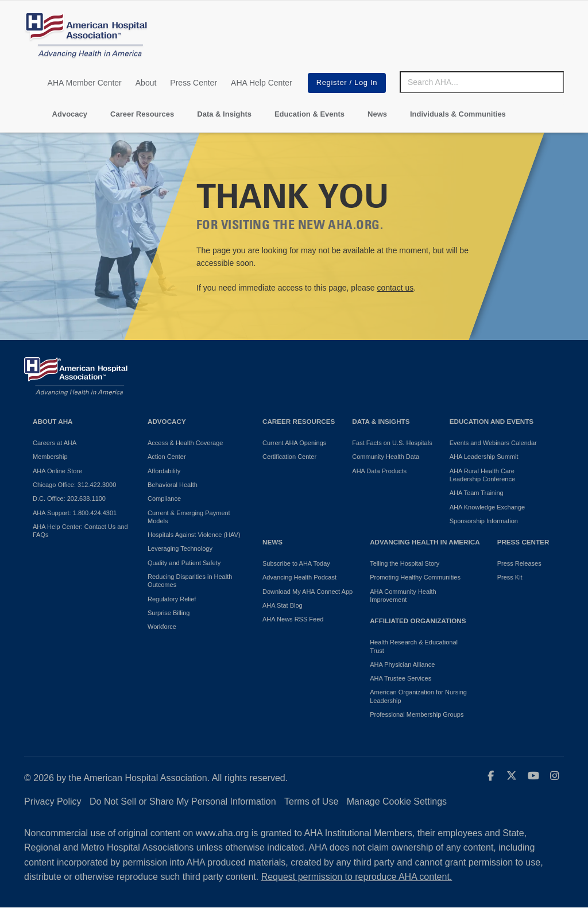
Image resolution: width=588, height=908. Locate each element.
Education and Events (492, 421)
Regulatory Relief (172, 599)
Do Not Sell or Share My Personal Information (183, 801)
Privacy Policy (53, 801)
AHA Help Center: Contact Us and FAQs (80, 531)
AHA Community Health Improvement (403, 596)
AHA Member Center (85, 83)
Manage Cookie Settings (397, 801)
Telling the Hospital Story (405, 563)
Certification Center (289, 457)
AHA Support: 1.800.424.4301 (75, 513)
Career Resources (142, 114)
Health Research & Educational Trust (414, 646)
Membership (50, 457)
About (146, 83)
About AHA (53, 421)
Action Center (167, 457)
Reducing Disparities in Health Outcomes (190, 581)
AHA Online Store (57, 471)
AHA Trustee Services (401, 678)
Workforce (162, 627)
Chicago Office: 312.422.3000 (74, 485)
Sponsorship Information (484, 521)
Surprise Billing (169, 613)
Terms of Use (311, 801)
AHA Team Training (477, 493)
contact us (395, 288)
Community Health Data (386, 457)
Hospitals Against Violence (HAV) (194, 535)
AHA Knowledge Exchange (487, 507)
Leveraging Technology (180, 548)
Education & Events (310, 114)
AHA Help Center (262, 83)
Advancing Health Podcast (299, 577)
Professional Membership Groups (417, 714)
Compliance (164, 499)
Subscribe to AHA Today (296, 563)
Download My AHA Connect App (307, 592)
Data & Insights (224, 114)
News (377, 114)
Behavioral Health (173, 485)
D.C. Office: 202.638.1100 (69, 499)
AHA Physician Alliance (402, 664)
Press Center (194, 83)
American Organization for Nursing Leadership (418, 696)
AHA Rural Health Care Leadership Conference (482, 475)
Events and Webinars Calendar (493, 443)
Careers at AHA (55, 443)
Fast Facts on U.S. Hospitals (392, 443)
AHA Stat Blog (283, 605)
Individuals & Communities (458, 114)
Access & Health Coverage (185, 443)
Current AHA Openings (294, 443)
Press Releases (519, 563)
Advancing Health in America (425, 542)
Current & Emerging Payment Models (189, 517)
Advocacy (70, 114)
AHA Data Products (379, 471)
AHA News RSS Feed (293, 619)
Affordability (164, 471)
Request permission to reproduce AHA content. (357, 877)
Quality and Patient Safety (184, 563)
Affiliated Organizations (418, 621)
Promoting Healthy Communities (415, 577)
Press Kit (510, 577)
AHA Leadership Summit (484, 457)
